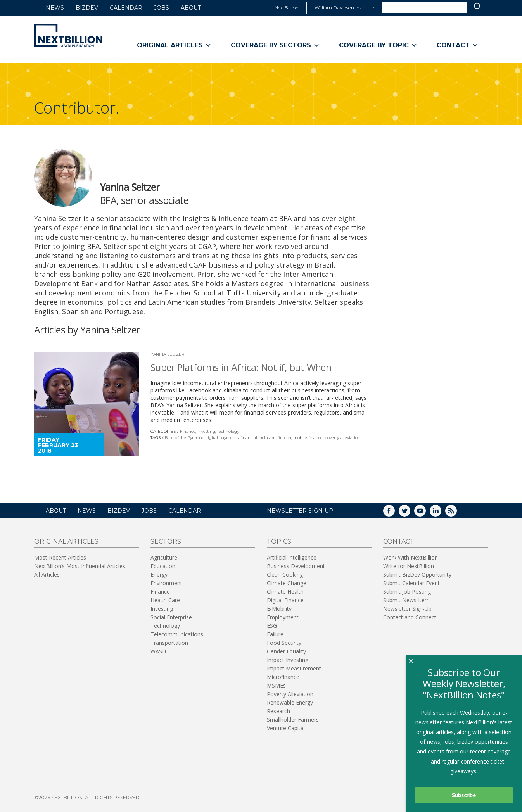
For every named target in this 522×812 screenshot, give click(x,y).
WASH (158, 651)
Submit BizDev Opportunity (417, 574)
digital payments (222, 438)
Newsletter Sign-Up (407, 609)
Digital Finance (285, 600)
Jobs (162, 8)
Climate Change (287, 583)
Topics (279, 542)
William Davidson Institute (344, 8)
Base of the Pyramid (184, 438)
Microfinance (283, 677)
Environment (166, 583)
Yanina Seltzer (167, 354)
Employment (283, 617)
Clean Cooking (285, 574)
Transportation (169, 643)
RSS (456, 513)
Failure (275, 634)
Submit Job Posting (407, 592)
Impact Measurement (294, 668)
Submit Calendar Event (411, 583)
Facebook (394, 513)
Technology (228, 431)
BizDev (87, 8)
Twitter (410, 513)
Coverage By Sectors (275, 45)
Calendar (126, 8)
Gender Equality (286, 651)
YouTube (425, 513)
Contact (457, 45)
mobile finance (308, 438)
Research (278, 711)
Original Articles (174, 45)
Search (477, 7)
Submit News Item (406, 600)
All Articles (47, 574)
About (191, 8)
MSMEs (276, 685)
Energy (159, 574)
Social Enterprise (171, 617)
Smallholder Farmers (293, 720)
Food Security (284, 643)
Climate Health (285, 592)
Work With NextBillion (411, 557)
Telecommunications (177, 634)
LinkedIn (441, 513)
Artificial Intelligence (292, 557)
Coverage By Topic (378, 45)
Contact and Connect (410, 617)
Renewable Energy (290, 702)
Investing (206, 431)
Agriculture (164, 557)
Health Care (165, 600)
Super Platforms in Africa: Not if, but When (241, 367)
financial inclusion (258, 438)
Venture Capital (286, 728)
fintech (284, 438)
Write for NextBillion (409, 566)
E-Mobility (279, 609)
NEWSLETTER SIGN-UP (300, 511)
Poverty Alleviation (290, 694)
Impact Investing (288, 660)
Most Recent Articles (60, 557)
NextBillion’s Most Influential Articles (80, 566)
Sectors (166, 542)
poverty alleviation (342, 438)
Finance (188, 431)
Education (163, 566)
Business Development (296, 566)
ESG (272, 626)
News (55, 8)
